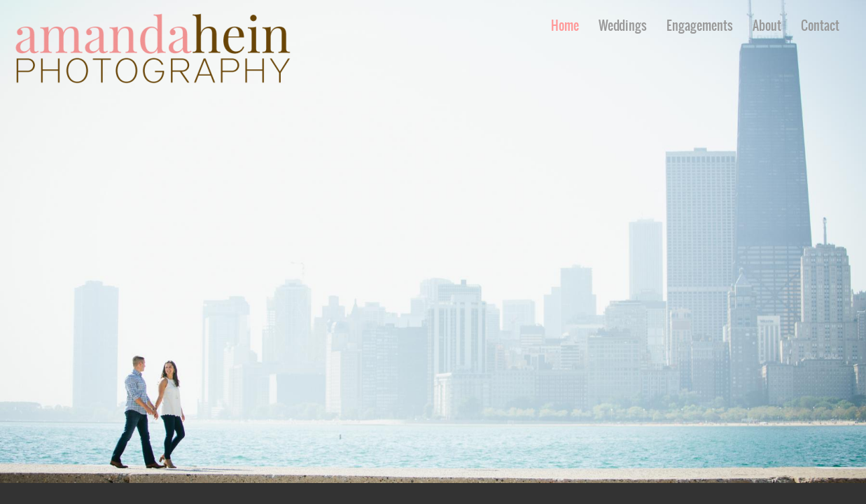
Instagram (856, 494)
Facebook (815, 494)
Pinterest (836, 494)
